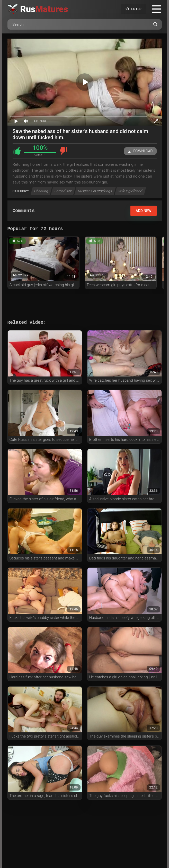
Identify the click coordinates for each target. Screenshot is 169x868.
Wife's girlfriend (130, 191)
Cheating (41, 191)
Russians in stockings (95, 191)
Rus (44, 9)
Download (140, 151)
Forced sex (63, 191)
